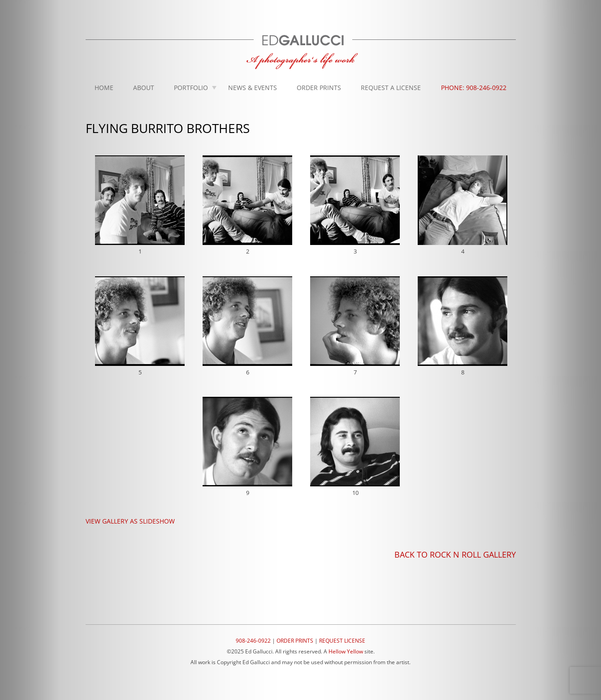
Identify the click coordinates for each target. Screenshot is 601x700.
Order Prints (319, 88)
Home (104, 88)
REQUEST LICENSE (342, 641)
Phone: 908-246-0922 (474, 88)
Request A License (391, 88)
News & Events (253, 88)
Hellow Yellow (346, 651)
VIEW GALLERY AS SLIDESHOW (130, 521)
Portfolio (191, 88)
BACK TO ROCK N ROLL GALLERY (455, 554)
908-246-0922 (253, 641)
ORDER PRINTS (295, 641)
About (144, 88)
